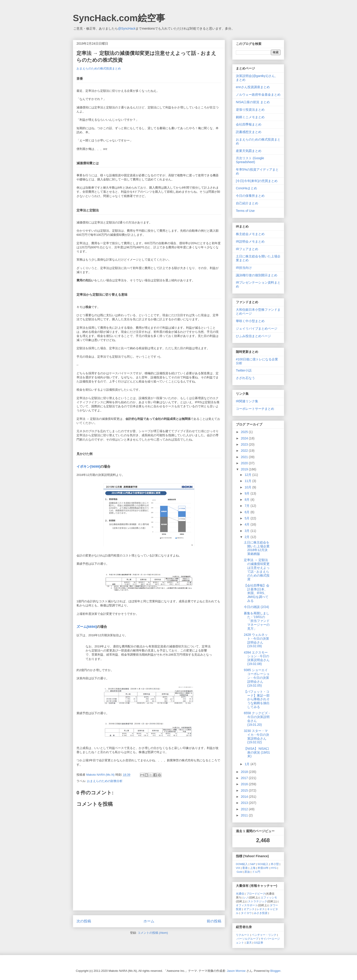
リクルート (243, 935)
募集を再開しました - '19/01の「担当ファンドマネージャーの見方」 (257, 621)
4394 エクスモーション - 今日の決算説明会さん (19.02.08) (257, 658)
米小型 (275, 864)
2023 (245, 444)
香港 (245, 868)
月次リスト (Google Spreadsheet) (250, 160)
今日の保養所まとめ (250, 196)
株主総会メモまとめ (250, 234)
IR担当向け (244, 268)
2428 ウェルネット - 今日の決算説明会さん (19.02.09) (256, 640)
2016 (245, 784)
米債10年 (263, 868)
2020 (245, 463)
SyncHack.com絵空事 (119, 18)
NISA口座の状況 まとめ (253, 102)
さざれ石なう (245, 378)
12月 (248, 475)
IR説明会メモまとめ (250, 241)
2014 (245, 797)
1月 (247, 764)
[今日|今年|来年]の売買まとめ (257, 181)
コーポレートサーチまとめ (255, 409)
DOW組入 (242, 864)
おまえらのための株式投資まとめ (99, 68)
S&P (253, 864)
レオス (261, 909)
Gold (239, 872)
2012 (245, 809)
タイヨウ (246, 913)
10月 (248, 487)
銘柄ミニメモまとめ (250, 117)
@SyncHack (127, 28)
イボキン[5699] (88, 466)
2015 (245, 790)
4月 (247, 524)
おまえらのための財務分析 (105, 781)
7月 (247, 506)
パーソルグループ (247, 939)
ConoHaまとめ (246, 188)
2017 (245, 778)
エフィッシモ (269, 897)
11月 (248, 481)
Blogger (275, 971)
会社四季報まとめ (249, 124)
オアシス (249, 909)
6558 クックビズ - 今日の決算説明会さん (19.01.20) (257, 719)
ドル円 (256, 872)
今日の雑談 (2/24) (256, 607)
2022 (245, 451)
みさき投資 (261, 913)
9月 (247, 493)
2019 (245, 469)
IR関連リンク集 (247, 401)
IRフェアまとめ (247, 249)
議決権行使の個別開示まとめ (257, 275)
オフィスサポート (247, 905)
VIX (238, 868)
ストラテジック (258, 901)
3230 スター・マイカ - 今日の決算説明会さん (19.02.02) (256, 736)
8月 (247, 500)
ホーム (149, 921)
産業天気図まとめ (249, 151)
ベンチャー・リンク (264, 935)
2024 (245, 438)
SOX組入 (263, 864)
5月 (247, 518)
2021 (245, 457)
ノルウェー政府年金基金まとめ (258, 95)
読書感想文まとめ (249, 132)
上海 (253, 868)
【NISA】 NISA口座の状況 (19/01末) (257, 752)
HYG (274, 868)
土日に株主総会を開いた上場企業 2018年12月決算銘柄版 (257, 548)
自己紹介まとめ (247, 203)
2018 (245, 772)
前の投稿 (214, 921)
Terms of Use (245, 211)
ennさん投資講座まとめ (253, 87)
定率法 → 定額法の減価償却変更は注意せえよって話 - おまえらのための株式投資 (257, 570)
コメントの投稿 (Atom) (153, 933)
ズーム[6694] (87, 627)
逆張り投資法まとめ (250, 110)
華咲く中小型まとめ (250, 321)
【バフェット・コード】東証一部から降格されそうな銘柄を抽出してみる (257, 699)
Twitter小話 (244, 370)
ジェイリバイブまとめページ (257, 328)
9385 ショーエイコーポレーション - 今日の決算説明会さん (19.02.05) (257, 678)
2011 (245, 815)
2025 (245, 432)
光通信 (240, 894)
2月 (247, 537)
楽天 (249, 943)
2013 (245, 803)
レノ (246, 897)
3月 (247, 531)
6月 (247, 512)
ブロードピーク (256, 894)
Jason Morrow (236, 971)
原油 (247, 872)
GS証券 (259, 943)
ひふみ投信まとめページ (253, 336)
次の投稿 (84, 921)
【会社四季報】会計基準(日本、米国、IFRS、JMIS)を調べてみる (257, 593)
